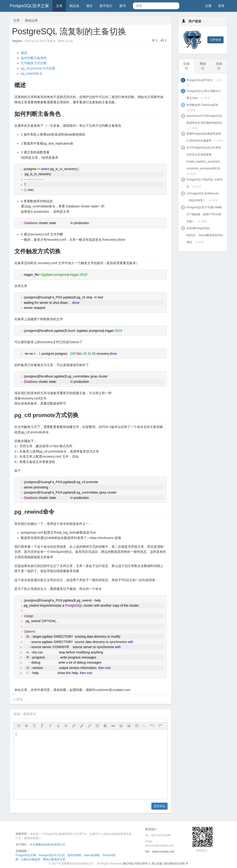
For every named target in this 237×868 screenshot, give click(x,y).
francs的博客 (92, 855)
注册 (208, 6)
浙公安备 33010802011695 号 (170, 864)
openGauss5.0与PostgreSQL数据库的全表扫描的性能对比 (205, 119)
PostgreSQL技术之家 (29, 6)
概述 (24, 53)
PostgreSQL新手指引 (200, 80)
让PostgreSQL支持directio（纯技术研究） (203, 197)
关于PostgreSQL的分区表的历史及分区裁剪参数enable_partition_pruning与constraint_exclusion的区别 (204, 158)
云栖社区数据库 (31, 859)
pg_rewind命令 (32, 73)
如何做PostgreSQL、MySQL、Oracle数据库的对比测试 (205, 235)
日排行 (187, 66)
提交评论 (159, 806)
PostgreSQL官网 (26, 855)
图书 (123, 6)
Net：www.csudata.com (160, 852)
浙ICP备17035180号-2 (136, 864)
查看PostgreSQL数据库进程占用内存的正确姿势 (204, 137)
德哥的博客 (75, 855)
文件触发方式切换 (34, 63)
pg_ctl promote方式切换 (38, 68)
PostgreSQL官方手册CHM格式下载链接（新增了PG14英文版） (204, 214)
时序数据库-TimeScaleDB (202, 105)
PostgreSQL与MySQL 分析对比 (205, 183)
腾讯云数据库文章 (54, 859)
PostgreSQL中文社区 (52, 855)
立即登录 (215, 40)
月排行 (219, 66)
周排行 (203, 66)
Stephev (17, 41)
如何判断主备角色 (34, 58)
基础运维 (31, 20)
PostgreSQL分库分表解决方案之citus (204, 95)
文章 (59, 6)
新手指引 (106, 6)
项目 (89, 6)
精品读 (74, 6)
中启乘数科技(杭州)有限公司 (48, 845)
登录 (221, 6)
